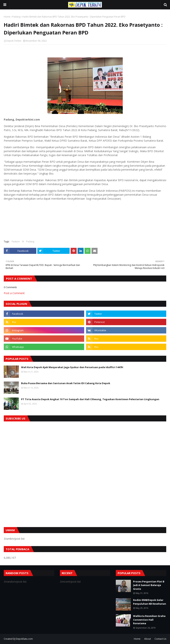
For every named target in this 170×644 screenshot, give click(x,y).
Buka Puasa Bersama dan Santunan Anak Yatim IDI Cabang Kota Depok (66, 383)
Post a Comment (14, 293)
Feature (16, 242)
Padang (16, 17)
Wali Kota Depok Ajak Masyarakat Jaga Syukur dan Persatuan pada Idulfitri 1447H (72, 367)
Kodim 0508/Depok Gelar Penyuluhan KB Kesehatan (150, 602)
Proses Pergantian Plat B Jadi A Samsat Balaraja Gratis (149, 585)
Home (7, 17)
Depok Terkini (14, 41)
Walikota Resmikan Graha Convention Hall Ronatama (149, 620)
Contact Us (160, 639)
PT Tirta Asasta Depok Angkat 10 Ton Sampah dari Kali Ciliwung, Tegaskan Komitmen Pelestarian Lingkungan (90, 399)
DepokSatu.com (24, 639)
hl (23, 242)
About (148, 639)
